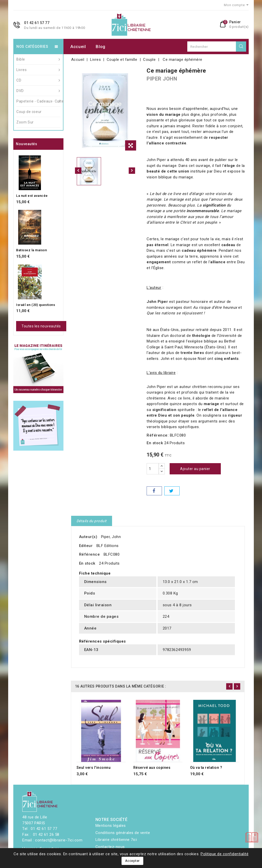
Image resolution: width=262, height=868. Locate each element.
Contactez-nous (110, 847)
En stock (155, 443)
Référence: (158, 435)
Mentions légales (111, 826)
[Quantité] (153, 469)
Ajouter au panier (195, 469)
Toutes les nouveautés (41, 326)
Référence (90, 554)
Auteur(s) (88, 537)
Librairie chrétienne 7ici (116, 840)
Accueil (78, 47)
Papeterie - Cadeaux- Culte (38, 101)
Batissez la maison (31, 250)
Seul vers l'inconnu (94, 768)
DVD (38, 91)
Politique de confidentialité (225, 854)
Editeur (86, 546)
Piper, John (111, 537)
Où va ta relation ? (206, 768)
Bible (38, 59)
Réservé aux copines (152, 768)
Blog (101, 47)
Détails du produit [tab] (92, 521)
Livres (38, 70)
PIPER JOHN (162, 79)
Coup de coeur (29, 112)
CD (38, 80)
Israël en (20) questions (36, 305)
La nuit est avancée (32, 196)
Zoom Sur (25, 122)
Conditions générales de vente (123, 833)
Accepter (132, 861)
